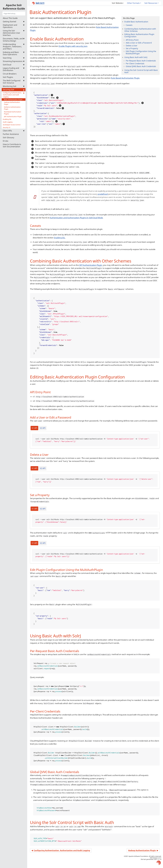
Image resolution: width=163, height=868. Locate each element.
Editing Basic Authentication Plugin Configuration (139, 35)
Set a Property (132, 48)
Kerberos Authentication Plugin (12, 108)
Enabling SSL (7, 119)
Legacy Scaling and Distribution (14, 69)
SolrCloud (14, 65)
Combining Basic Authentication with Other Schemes (140, 30)
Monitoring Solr (14, 86)
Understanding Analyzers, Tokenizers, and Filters (14, 47)
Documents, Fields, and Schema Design (14, 40)
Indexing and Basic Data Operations (14, 53)
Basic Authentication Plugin (13, 99)
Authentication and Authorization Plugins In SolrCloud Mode (76, 218)
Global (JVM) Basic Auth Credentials (141, 66)
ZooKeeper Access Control (12, 125)
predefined (103, 194)
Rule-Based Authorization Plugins (13, 113)
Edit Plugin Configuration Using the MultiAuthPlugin (141, 52)
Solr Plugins (14, 77)
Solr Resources (151, 3)
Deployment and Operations (14, 26)
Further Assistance (11, 134)
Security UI (7, 127)
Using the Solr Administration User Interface (14, 33)
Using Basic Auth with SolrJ (136, 57)
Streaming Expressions (14, 61)
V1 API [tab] (34, 428)
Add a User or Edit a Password (139, 43)
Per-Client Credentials (135, 64)
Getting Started (14, 22)
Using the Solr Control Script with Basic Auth (141, 71)
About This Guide (10, 18)
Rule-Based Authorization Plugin (125, 78)
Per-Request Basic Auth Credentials (141, 61)
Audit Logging (8, 122)
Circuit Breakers (10, 74)
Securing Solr (14, 90)
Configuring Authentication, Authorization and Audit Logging (14, 95)
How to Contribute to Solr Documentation (12, 145)
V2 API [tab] (43, 428)
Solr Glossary (8, 138)
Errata (5, 141)
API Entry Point (132, 40)
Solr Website (117, 3)
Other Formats (133, 3)
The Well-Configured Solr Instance (14, 82)
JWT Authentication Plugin (13, 117)
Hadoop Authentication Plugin (12, 103)
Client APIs (14, 131)
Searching (14, 58)
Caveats (129, 25)
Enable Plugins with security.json (73, 46)
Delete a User (132, 46)
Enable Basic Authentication (136, 22)
